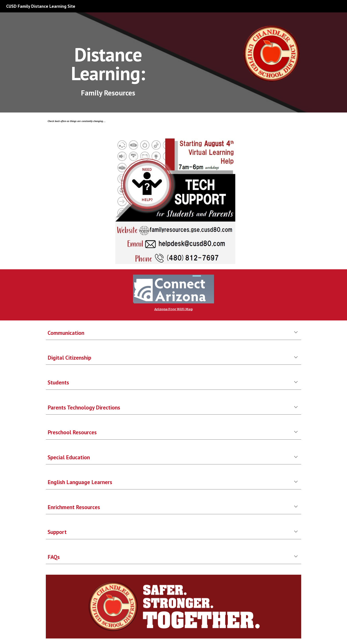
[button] (296, 333)
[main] (108, 55)
